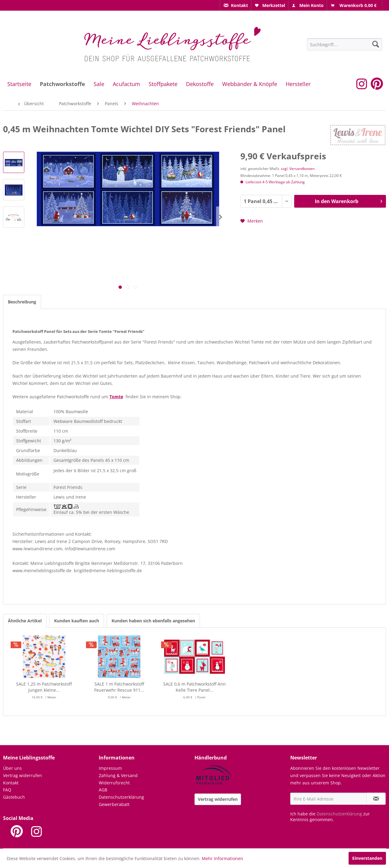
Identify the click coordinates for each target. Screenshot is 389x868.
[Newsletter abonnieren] (376, 799)
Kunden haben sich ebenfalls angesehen (153, 621)
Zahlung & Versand (118, 775)
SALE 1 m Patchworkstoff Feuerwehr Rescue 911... (119, 687)
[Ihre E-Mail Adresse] (329, 799)
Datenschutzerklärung (121, 797)
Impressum (110, 768)
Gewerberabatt (114, 804)
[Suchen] (376, 44)
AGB (103, 790)
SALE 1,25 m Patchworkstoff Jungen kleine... (44, 687)
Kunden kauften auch (77, 621)
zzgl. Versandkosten (298, 169)
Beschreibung (22, 302)
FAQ (7, 790)
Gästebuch (14, 797)
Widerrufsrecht (114, 783)
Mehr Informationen (222, 858)
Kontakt (11, 783)
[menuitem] (236, 5)
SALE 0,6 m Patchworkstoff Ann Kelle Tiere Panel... (194, 687)
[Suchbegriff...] (344, 44)
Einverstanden (367, 858)
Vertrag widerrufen (22, 775)
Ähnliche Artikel (25, 621)
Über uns (12, 768)
